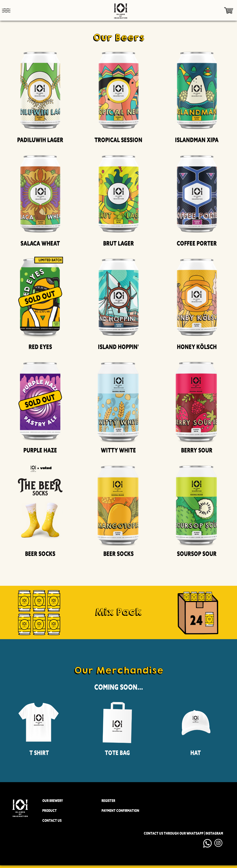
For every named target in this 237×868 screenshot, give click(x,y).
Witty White (118, 450)
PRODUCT (50, 811)
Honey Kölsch (197, 347)
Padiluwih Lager (40, 140)
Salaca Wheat (40, 243)
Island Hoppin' (118, 347)
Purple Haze (40, 450)
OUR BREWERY (53, 801)
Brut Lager (118, 243)
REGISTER (108, 801)
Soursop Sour (197, 554)
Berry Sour (197, 450)
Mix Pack (118, 612)
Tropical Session (118, 140)
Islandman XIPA (197, 140)
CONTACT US (52, 821)
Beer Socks (40, 554)
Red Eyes (40, 347)
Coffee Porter (197, 243)
